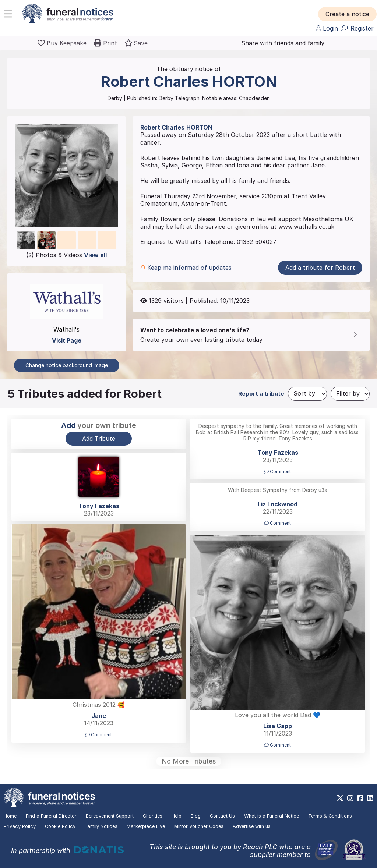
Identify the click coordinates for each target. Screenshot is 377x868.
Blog (196, 816)
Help (177, 816)
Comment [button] (278, 472)
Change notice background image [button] (67, 365)
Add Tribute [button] (99, 439)
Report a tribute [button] (261, 394)
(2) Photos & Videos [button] (66, 255)
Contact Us (222, 816)
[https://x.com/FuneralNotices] (340, 798)
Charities (153, 816)
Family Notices (101, 826)
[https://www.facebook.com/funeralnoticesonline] (360, 798)
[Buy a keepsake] (62, 43)
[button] (347, 14)
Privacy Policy (20, 826)
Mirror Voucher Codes (199, 826)
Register (357, 28)
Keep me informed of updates (186, 268)
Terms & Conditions (330, 816)
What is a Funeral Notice (272, 816)
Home (10, 816)
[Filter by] (350, 394)
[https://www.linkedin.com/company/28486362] (370, 798)
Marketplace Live (146, 826)
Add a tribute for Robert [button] (320, 268)
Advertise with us (252, 826)
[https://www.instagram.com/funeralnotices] (350, 798)
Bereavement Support (110, 816)
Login (327, 28)
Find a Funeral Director (51, 816)
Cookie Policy (60, 826)
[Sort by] (307, 394)
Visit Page (67, 340)
